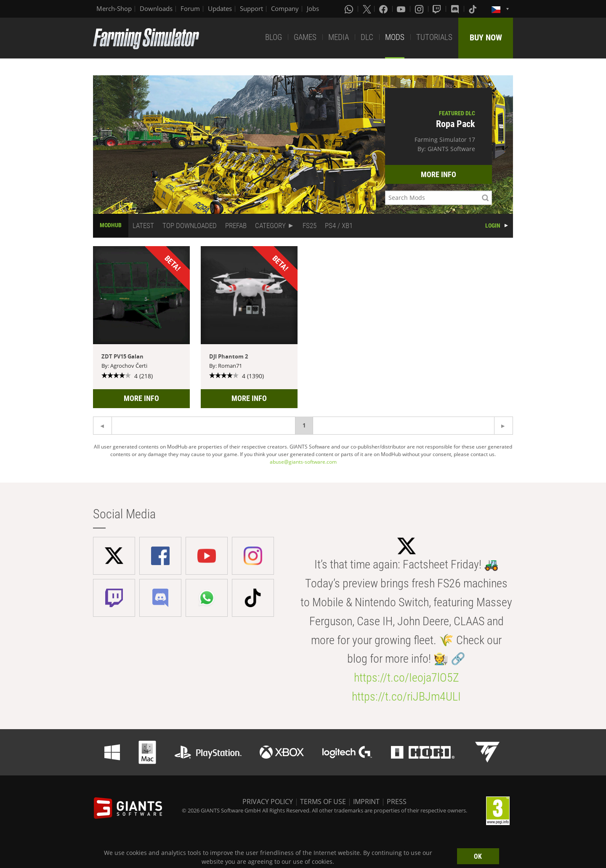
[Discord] (456, 9)
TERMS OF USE (323, 802)
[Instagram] (420, 9)
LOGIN (493, 226)
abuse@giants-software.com (303, 462)
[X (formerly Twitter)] (367, 9)
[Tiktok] (473, 9)
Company (285, 8)
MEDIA (339, 37)
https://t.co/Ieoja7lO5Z (407, 678)
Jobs (313, 8)
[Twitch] (438, 9)
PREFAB (236, 226)
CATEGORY (270, 226)
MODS (395, 37)
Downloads (156, 8)
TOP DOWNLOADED (190, 226)
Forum (190, 8)
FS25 (310, 226)
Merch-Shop (114, 8)
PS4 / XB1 (339, 226)
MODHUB (111, 225)
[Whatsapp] (350, 9)
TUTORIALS (434, 37)
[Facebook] (384, 9)
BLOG (274, 37)
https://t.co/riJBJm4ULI (406, 697)
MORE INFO (439, 174)
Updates (220, 8)
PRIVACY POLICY (268, 802)
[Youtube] (402, 9)
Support (251, 8)
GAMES (305, 37)
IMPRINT (366, 802)
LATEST (143, 226)
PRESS (397, 802)
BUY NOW (486, 37)
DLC (367, 37)
